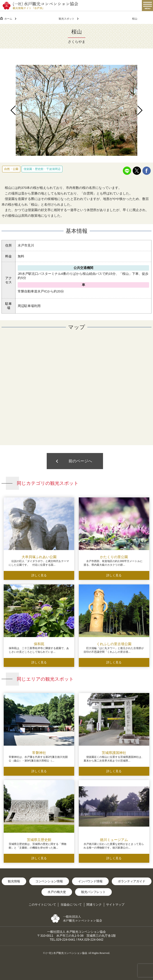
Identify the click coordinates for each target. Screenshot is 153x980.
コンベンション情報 (49, 881)
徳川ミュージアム (114, 840)
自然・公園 (11, 169)
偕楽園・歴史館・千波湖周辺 (42, 169)
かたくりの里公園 (114, 557)
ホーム (8, 19)
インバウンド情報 (90, 881)
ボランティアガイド (132, 881)
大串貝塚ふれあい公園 (39, 557)
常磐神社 (39, 753)
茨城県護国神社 (114, 753)
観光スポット (67, 19)
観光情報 (14, 881)
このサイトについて (42, 904)
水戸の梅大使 (57, 892)
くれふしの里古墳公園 (114, 644)
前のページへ (80, 461)
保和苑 (39, 644)
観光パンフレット (93, 892)
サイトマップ (115, 904)
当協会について (71, 904)
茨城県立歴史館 (39, 840)
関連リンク (94, 904)
